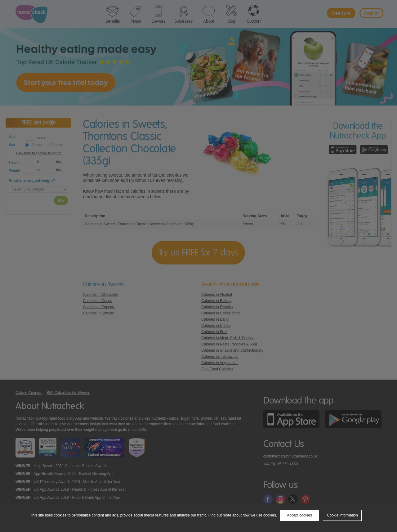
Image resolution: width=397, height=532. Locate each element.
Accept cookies (299, 515)
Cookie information (342, 515)
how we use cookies (259, 515)
